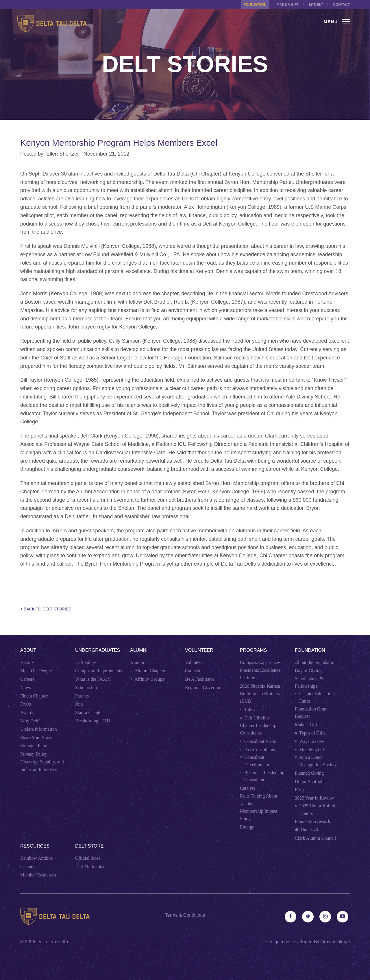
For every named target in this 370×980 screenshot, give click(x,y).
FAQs (26, 704)
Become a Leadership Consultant (264, 776)
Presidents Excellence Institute (260, 674)
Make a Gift (288, 5)
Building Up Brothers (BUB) (260, 697)
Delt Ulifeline (257, 718)
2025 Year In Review (314, 798)
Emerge (247, 827)
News (25, 688)
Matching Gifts (313, 750)
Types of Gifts (312, 733)
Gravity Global (335, 942)
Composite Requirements (99, 671)
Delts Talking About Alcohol (259, 800)
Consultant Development (257, 761)
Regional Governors (204, 688)
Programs (253, 650)
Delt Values (86, 662)
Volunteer (199, 650)
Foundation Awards (313, 821)
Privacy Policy (34, 754)
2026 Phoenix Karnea (260, 686)
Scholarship (86, 688)
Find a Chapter (34, 696)
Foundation (255, 5)
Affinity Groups (149, 679)
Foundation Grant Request (311, 713)
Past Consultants (260, 750)
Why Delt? (30, 721)
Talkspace (254, 709)
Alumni (139, 650)
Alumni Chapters (150, 671)
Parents (82, 696)
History (27, 662)
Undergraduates (98, 650)
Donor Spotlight (310, 781)
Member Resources (38, 875)
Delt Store (89, 846)
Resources (35, 846)
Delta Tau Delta (52, 942)
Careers (27, 679)
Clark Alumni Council (315, 838)
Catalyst (193, 671)
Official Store (88, 858)
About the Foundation (315, 662)
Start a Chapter (89, 712)
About (28, 650)
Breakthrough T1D (93, 721)
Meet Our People (36, 671)
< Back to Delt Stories (46, 609)
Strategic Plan (33, 746)
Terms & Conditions (185, 915)
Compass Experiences (260, 662)
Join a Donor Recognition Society (318, 761)
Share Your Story (36, 738)
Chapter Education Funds (317, 697)
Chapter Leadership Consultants (258, 729)
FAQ (299, 790)
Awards (27, 712)
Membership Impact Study (259, 815)
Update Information (39, 729)
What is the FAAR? (93, 679)
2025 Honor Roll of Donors (317, 810)
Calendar (29, 867)
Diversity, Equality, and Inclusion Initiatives (42, 766)
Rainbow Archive (36, 858)
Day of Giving (308, 671)
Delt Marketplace (91, 867)
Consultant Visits (260, 741)
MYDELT (316, 5)
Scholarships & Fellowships (309, 682)
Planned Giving (309, 773)
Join (79, 704)
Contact (341, 5)
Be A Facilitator (200, 679)
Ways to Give (312, 741)
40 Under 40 (306, 830)
